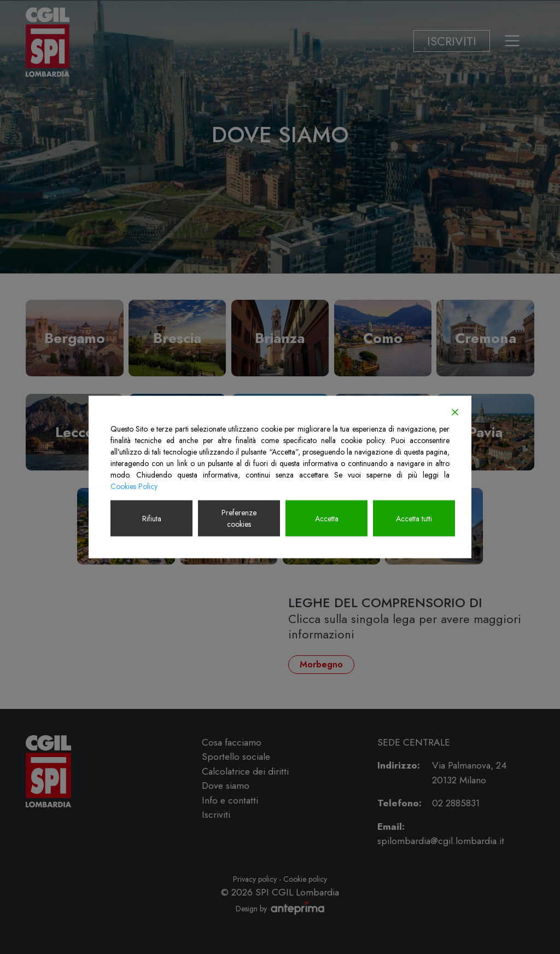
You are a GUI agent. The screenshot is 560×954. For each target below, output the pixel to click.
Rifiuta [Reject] (152, 518)
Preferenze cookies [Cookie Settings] (239, 518)
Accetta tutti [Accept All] (414, 518)
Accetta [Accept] (327, 518)
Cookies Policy (134, 486)
